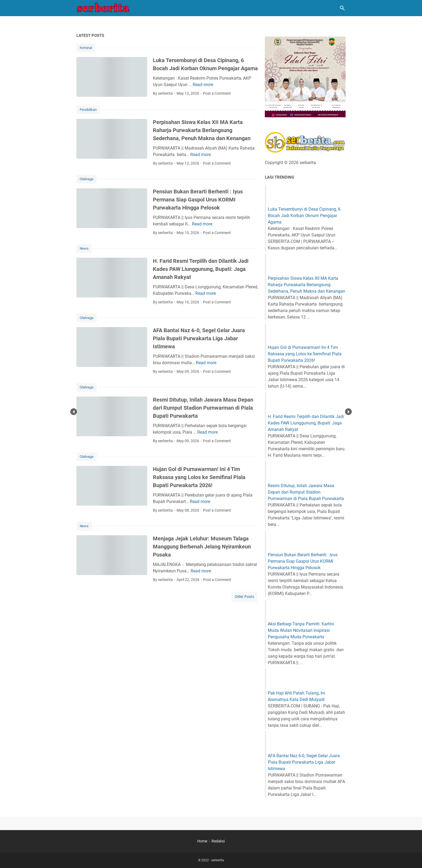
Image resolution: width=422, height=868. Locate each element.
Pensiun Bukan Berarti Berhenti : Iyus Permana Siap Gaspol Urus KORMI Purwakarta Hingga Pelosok (198, 200)
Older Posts (244, 597)
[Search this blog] (342, 8)
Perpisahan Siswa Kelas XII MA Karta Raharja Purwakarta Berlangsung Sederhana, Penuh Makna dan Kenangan (202, 130)
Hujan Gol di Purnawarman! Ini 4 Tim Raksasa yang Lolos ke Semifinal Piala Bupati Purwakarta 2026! (199, 477)
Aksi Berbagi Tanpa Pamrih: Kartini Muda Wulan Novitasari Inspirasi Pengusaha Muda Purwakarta (301, 630)
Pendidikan (88, 110)
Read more (203, 85)
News (84, 248)
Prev (74, 412)
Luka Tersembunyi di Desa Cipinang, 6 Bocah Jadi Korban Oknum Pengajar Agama (304, 216)
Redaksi (218, 841)
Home (202, 841)
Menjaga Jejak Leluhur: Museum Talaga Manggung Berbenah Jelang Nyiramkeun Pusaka (202, 547)
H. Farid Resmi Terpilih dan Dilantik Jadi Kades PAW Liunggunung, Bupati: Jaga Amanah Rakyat (201, 269)
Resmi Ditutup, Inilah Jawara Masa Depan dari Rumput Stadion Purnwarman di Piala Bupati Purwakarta (203, 408)
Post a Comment (217, 93)
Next (348, 412)
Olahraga (87, 179)
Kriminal (86, 48)
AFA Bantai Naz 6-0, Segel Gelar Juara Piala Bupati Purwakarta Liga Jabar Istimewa (199, 338)
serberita (218, 860)
